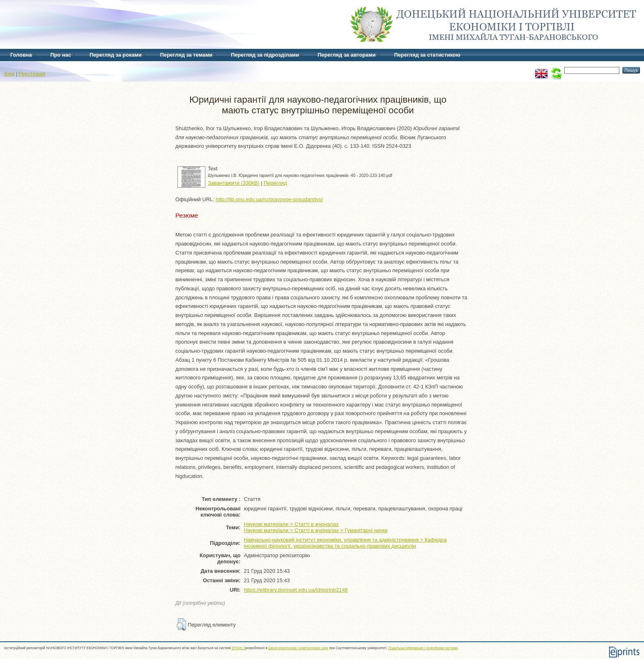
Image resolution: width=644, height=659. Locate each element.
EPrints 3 (238, 648)
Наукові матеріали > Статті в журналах (291, 524)
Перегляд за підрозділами (265, 55)
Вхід (9, 74)
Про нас (61, 55)
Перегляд (275, 183)
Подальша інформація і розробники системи (423, 648)
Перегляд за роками (116, 55)
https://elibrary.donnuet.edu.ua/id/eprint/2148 (296, 590)
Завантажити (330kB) (234, 183)
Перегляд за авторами (346, 55)
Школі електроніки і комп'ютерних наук (298, 648)
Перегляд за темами (186, 55)
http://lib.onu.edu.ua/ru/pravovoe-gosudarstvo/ (269, 199)
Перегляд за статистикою (427, 55)
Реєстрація (32, 74)
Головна (21, 55)
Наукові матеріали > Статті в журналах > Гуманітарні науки (316, 530)
